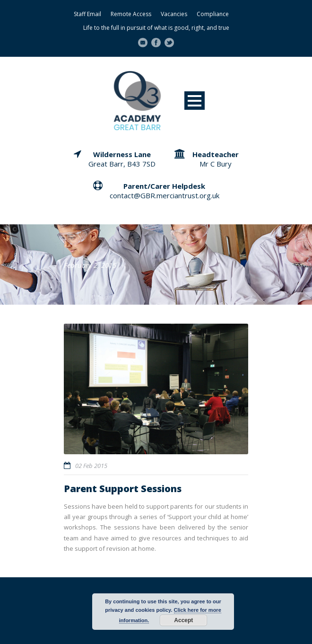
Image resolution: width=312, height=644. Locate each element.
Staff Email (87, 14)
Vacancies (174, 14)
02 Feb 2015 (91, 466)
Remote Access (131, 14)
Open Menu (195, 101)
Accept (183, 620)
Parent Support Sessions (123, 489)
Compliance (213, 14)
